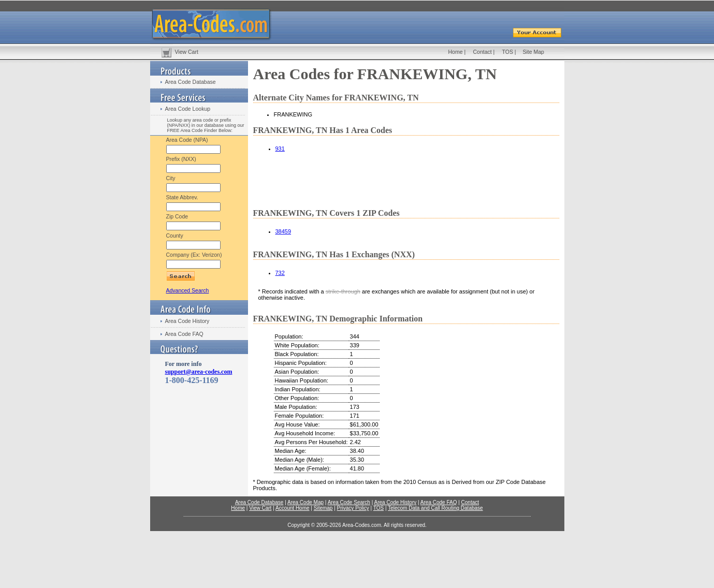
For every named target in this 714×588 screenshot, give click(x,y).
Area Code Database (191, 82)
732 (280, 273)
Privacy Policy (353, 508)
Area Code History (187, 321)
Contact (483, 52)
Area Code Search (349, 502)
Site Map (534, 52)
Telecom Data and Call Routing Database (435, 508)
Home (456, 52)
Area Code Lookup (188, 109)
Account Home (293, 508)
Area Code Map (305, 502)
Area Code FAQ (184, 334)
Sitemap (323, 508)
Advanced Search (188, 290)
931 (280, 149)
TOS (508, 52)
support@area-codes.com (199, 372)
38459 (283, 231)
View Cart (187, 52)
